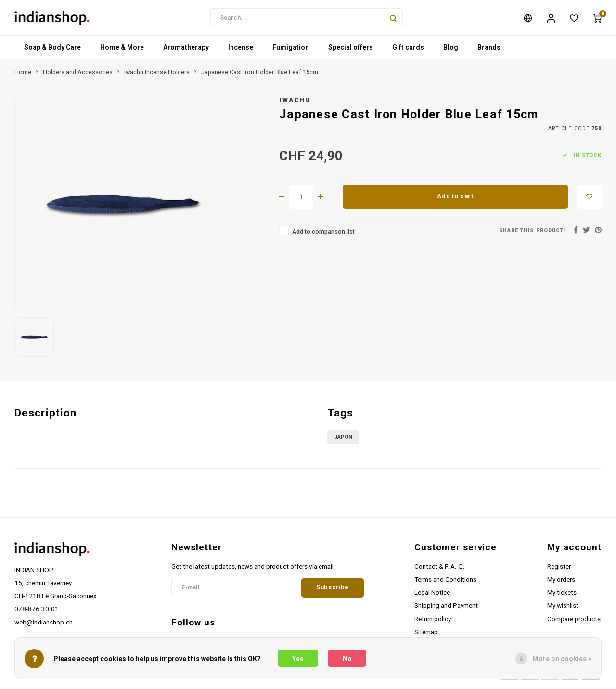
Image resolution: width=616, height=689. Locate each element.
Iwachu (295, 103)
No (347, 659)
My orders (561, 583)
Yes (298, 659)
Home (23, 75)
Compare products (574, 622)
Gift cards (408, 51)
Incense (241, 51)
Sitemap (426, 635)
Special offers (351, 51)
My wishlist (563, 609)
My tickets (562, 596)
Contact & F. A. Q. (440, 570)
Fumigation (291, 51)
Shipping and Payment (446, 609)
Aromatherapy (186, 51)
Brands (489, 51)
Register (559, 570)
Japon (343, 440)
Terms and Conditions (445, 583)
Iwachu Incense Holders (157, 75)
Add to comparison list (323, 235)
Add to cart (455, 200)
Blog (451, 51)
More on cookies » (562, 659)
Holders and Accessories (78, 75)
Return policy (433, 622)
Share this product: (532, 234)
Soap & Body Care (52, 51)
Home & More (122, 51)
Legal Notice (432, 596)
